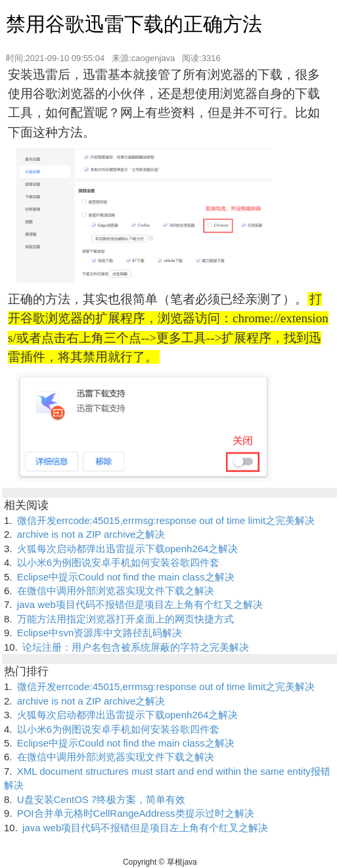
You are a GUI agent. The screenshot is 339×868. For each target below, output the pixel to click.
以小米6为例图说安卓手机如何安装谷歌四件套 (118, 562)
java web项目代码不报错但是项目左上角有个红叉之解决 (140, 604)
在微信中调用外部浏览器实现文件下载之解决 (116, 591)
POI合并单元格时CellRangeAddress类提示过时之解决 (136, 813)
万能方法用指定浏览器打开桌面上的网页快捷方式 (125, 619)
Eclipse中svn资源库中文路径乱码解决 (100, 633)
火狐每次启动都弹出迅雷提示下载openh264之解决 (128, 549)
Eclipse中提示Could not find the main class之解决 (126, 577)
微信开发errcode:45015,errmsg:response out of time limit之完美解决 (166, 520)
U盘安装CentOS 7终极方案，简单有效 (102, 799)
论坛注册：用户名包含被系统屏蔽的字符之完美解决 (136, 647)
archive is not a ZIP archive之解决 (91, 534)
